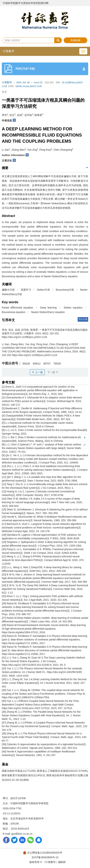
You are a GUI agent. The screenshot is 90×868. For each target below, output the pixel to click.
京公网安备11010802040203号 (43, 853)
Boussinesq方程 (65, 290)
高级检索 (75, 40)
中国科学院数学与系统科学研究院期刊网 (26, 3)
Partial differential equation (18, 308)
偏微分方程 (8, 290)
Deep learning (48, 308)
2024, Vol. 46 (23, 82)
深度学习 (26, 290)
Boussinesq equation (14, 312)
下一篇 (53, 372)
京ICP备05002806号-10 (45, 857)
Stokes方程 (43, 290)
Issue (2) (38, 82)
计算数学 (9, 51)
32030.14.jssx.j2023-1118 (28, 86)
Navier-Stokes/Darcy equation (48, 312)
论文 (4, 92)
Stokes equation (73, 308)
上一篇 (37, 372)
